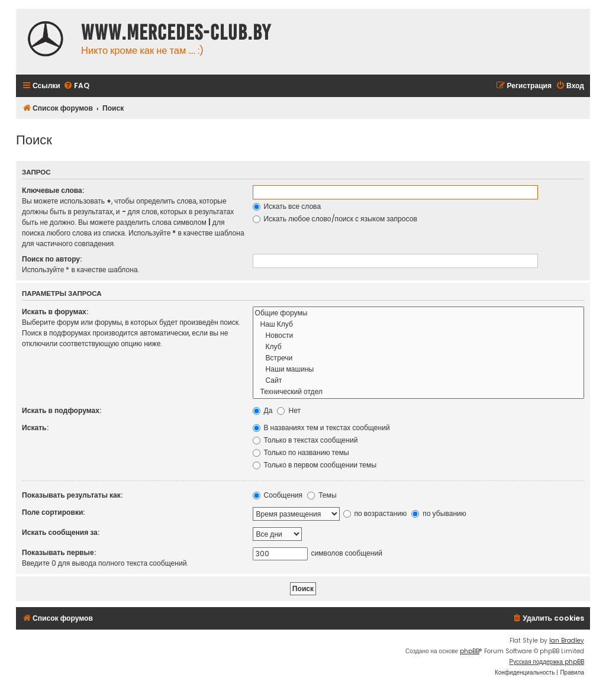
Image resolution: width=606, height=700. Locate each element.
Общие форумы (419, 313)
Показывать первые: (59, 552)
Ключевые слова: (53, 190)
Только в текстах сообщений (305, 440)
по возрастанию (375, 513)
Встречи (419, 358)
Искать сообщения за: (61, 532)
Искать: (35, 428)
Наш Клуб (419, 325)
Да (263, 410)
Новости (419, 336)
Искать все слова (287, 206)
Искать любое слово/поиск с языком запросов (335, 219)
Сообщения (278, 495)
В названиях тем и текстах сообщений (321, 428)
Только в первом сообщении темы (315, 465)
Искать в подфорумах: (62, 410)
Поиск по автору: (52, 259)
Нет (289, 410)
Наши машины (419, 370)
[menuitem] (76, 86)
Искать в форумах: (55, 312)
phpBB (470, 651)
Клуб (419, 347)
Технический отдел (419, 392)
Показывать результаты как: (72, 495)
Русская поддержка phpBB (547, 662)
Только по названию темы (301, 452)
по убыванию (439, 513)
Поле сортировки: (53, 512)
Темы (322, 495)
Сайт (419, 381)
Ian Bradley (567, 641)
